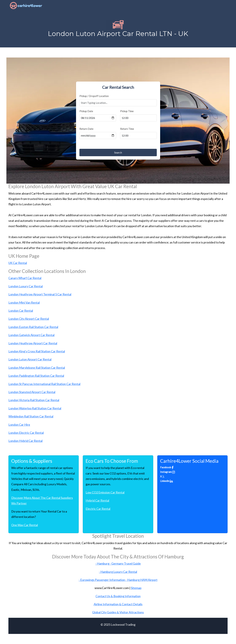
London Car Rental (21, 311)
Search (118, 152)
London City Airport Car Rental (29, 319)
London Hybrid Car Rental (25, 441)
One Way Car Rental (25, 525)
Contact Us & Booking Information (118, 596)
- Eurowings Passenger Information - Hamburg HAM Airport (118, 580)
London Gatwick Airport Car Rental (31, 335)
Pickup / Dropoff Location (94, 96)
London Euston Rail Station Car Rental (33, 327)
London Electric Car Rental (26, 433)
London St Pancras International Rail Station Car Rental (44, 384)
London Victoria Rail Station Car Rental (34, 400)
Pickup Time (127, 111)
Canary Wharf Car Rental (25, 278)
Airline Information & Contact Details (118, 604)
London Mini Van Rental (24, 302)
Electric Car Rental (98, 509)
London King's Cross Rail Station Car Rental (37, 351)
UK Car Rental (18, 263)
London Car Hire (19, 425)
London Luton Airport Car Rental (30, 359)
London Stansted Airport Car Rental (32, 392)
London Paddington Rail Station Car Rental (36, 376)
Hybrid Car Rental (97, 500)
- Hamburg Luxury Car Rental (118, 572)
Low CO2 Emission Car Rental (105, 492)
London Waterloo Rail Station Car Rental (35, 408)
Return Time (127, 129)
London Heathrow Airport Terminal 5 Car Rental (40, 294)
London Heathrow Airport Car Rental (33, 343)
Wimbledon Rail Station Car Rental (31, 416)
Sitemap (136, 588)
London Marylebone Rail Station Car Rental (37, 368)
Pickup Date (86, 111)
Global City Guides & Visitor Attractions (118, 612)
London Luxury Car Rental (26, 286)
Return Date (86, 129)
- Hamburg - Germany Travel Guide (118, 563)
